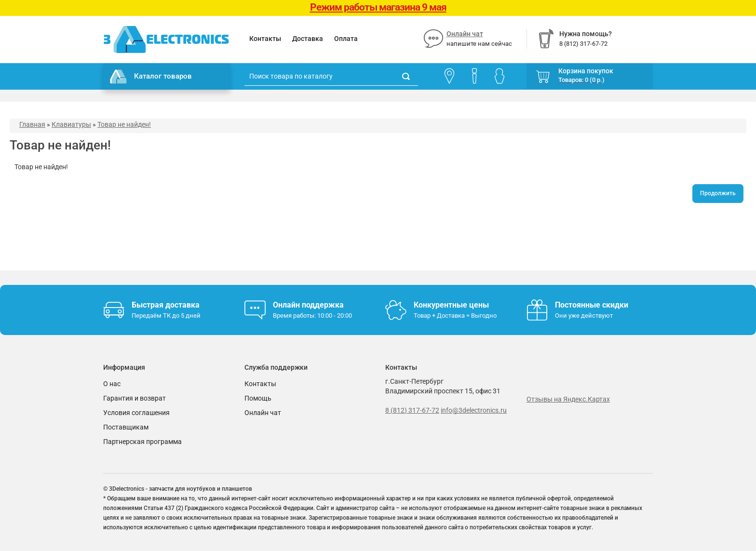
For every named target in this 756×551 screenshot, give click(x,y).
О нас (112, 384)
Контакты (265, 39)
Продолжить (718, 193)
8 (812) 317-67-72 (412, 410)
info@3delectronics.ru (474, 410)
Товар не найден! (124, 124)
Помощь (258, 398)
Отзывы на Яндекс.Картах (568, 399)
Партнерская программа (142, 442)
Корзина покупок (586, 71)
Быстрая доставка (166, 305)
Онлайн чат (465, 34)
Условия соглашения (136, 413)
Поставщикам (126, 427)
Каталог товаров (151, 77)
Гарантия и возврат (135, 398)
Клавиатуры (71, 124)
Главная (32, 124)
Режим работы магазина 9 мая (378, 7)
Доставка (308, 39)
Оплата (346, 39)
